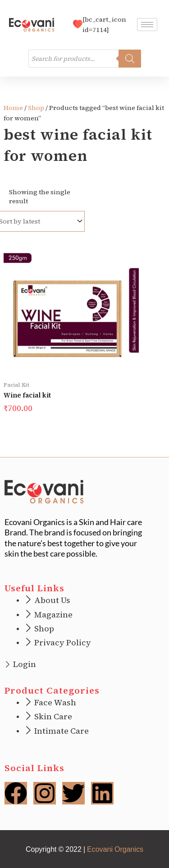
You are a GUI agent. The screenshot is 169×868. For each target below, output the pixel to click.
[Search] (130, 59)
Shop (36, 108)
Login (25, 664)
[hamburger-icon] (147, 25)
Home (13, 108)
